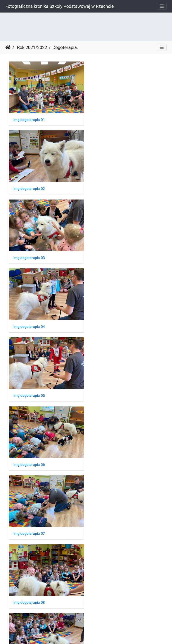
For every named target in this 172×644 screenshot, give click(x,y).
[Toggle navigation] (162, 6)
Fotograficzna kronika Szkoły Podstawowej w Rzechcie (60, 6)
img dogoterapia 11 (110, 390)
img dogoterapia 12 (29, 458)
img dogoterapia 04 (110, 187)
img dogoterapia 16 (29, 594)
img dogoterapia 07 (29, 322)
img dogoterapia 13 (110, 458)
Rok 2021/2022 (31, 47)
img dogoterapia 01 (29, 119)
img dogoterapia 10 (29, 390)
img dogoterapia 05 (29, 255)
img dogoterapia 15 (110, 526)
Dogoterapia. (65, 47)
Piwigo (96, 634)
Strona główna (8, 47)
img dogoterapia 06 (110, 255)
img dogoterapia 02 (110, 119)
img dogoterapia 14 (29, 526)
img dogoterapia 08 (110, 322)
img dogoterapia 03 (29, 187)
